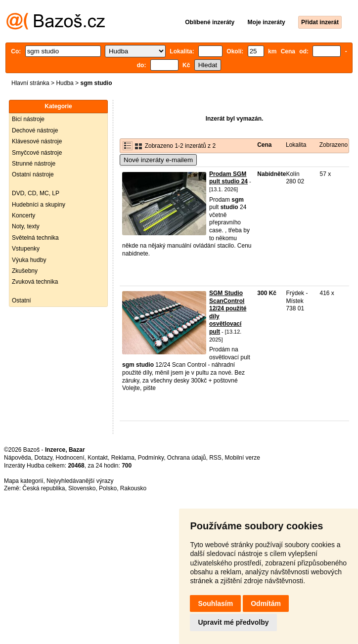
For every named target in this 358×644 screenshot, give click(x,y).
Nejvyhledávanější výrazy (80, 481)
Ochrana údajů (187, 458)
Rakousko (133, 488)
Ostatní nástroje (33, 174)
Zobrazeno (334, 145)
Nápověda (18, 458)
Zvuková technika (35, 282)
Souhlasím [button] (215, 603)
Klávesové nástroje (37, 141)
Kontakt (98, 458)
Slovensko (82, 488)
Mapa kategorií (23, 481)
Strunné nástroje (34, 164)
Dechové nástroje (35, 130)
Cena (264, 145)
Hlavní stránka (30, 83)
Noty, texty (26, 226)
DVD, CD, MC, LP (36, 193)
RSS (215, 458)
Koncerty (23, 215)
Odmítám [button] (266, 603)
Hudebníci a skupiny (39, 205)
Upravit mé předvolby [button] (233, 622)
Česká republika (44, 488)
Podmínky (151, 458)
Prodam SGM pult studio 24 (228, 178)
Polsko (108, 488)
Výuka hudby (29, 260)
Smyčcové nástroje (37, 153)
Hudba (65, 83)
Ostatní (22, 301)
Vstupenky (26, 249)
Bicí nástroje (28, 119)
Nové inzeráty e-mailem (158, 160)
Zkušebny (25, 271)
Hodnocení (70, 458)
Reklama (123, 458)
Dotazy (43, 458)
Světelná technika (35, 238)
